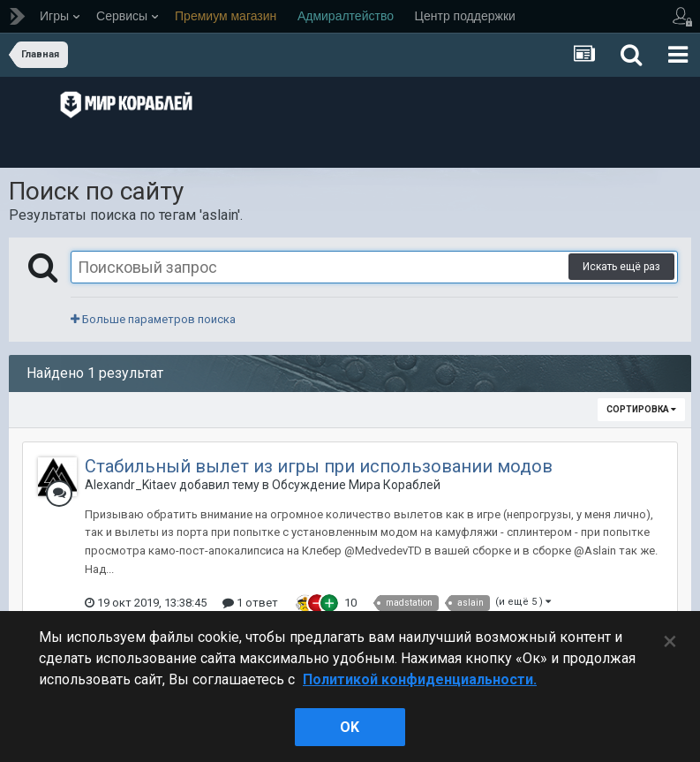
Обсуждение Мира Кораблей (356, 485)
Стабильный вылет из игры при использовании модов (319, 466)
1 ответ (250, 603)
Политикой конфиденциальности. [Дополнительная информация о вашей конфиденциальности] (420, 679)
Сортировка (641, 409)
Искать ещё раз (621, 267)
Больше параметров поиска (153, 319)
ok (350, 727)
